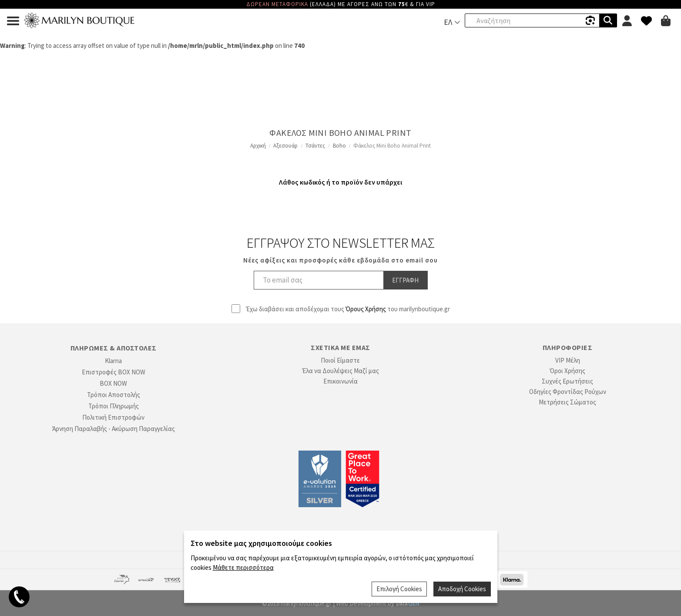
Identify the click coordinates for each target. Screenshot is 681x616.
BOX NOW (113, 383)
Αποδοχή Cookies (462, 589)
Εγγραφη (405, 280)
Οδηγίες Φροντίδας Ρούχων (568, 392)
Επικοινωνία (340, 381)
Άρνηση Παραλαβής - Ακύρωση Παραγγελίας (114, 429)
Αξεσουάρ (285, 146)
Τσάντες (315, 146)
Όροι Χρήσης (567, 371)
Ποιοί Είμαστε (340, 360)
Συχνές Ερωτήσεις (567, 381)
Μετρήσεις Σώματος (567, 402)
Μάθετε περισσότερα (243, 567)
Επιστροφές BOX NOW (114, 372)
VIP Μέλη (568, 360)
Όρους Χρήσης (366, 309)
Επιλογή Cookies (399, 589)
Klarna (113, 361)
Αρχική (258, 146)
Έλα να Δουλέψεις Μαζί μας (340, 371)
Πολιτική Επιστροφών (113, 417)
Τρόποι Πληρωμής (114, 406)
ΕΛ (448, 22)
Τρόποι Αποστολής (114, 395)
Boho (339, 146)
